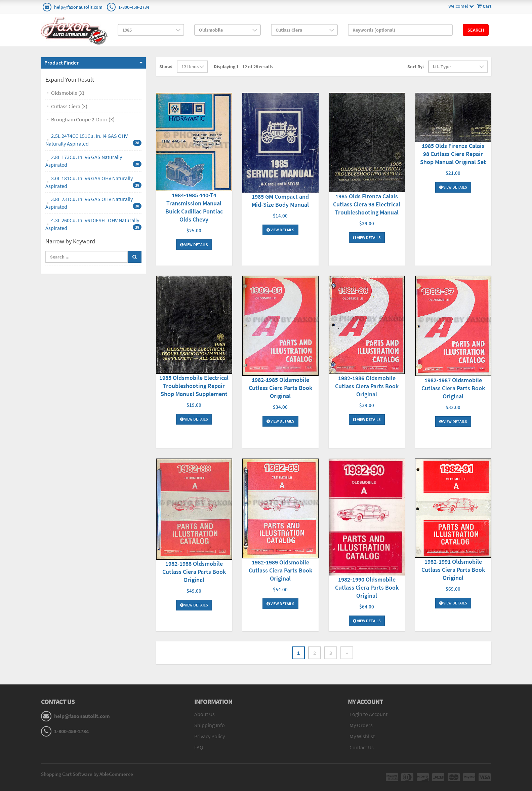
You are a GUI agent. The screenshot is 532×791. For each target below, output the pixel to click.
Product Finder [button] (62, 63)
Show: (166, 67)
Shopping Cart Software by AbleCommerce (87, 774)
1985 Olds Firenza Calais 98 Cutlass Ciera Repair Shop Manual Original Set (453, 154)
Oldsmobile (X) (68, 93)
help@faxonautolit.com (78, 7)
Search (476, 30)
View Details (194, 245)
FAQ (199, 747)
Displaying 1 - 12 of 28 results (243, 67)
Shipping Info (210, 725)
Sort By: (416, 67)
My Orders (361, 725)
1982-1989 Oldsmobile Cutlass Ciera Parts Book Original (280, 570)
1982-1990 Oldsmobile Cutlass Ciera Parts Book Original (367, 587)
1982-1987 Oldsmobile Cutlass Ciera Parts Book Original (453, 388)
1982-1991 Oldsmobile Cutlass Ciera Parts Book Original (453, 570)
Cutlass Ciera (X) (69, 106)
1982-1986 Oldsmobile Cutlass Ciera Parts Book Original (367, 386)
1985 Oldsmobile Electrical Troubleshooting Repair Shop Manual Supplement (194, 386)
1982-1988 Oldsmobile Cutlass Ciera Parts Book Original (194, 572)
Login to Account (369, 714)
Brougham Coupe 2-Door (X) (83, 119)
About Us (204, 714)
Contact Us (362, 747)
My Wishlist (362, 736)
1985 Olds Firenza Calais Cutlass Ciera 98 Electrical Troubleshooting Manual (367, 204)
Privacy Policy (210, 736)
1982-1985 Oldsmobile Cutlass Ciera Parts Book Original (280, 388)
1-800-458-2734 (134, 7)
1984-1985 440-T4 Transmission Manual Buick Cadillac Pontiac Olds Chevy (194, 207)
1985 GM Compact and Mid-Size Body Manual (280, 201)
